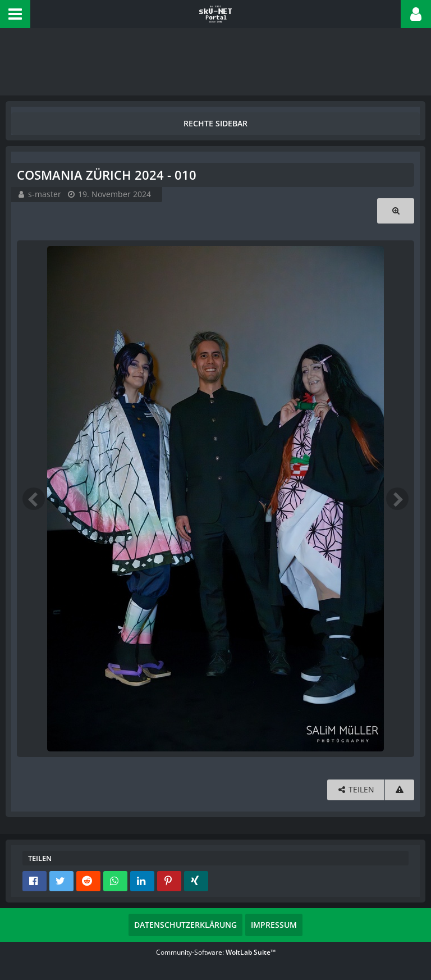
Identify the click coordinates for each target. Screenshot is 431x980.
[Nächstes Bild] (397, 499)
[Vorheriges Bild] (34, 499)
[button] (15, 14)
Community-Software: (216, 952)
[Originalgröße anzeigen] (396, 211)
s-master (45, 194)
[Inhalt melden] (400, 790)
